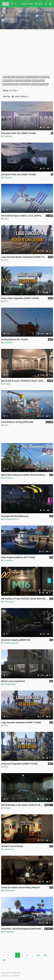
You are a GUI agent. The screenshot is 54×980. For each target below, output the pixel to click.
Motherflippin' (9, 602)
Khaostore (8, 136)
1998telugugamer (11, 643)
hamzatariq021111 (12, 519)
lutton (6, 219)
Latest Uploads (16, 96)
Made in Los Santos (10, 976)
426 (45, 955)
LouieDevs (8, 342)
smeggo (7, 384)
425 (38, 955)
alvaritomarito (10, 890)
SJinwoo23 (8, 478)
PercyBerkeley (10, 684)
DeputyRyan (9, 932)
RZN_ (6, 260)
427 (4, 960)
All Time (11, 90)
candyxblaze (9, 849)
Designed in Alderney (11, 973)
